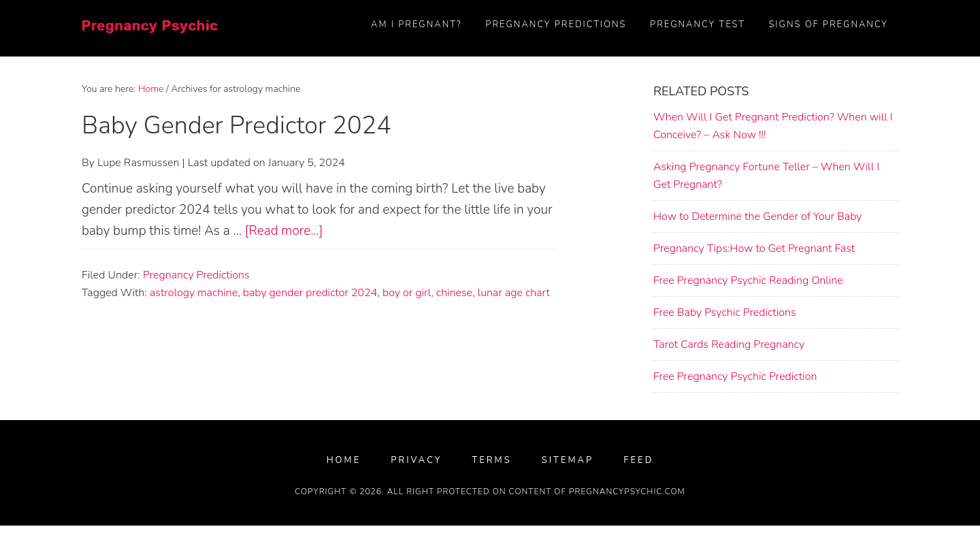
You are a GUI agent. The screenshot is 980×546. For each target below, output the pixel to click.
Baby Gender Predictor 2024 (236, 126)
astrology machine (194, 293)
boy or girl (407, 293)
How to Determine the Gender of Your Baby (757, 216)
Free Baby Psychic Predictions (725, 312)
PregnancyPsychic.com (627, 492)
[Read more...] (284, 231)
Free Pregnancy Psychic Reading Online (748, 280)
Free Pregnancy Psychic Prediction (735, 376)
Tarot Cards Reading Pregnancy (729, 344)
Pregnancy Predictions (196, 275)
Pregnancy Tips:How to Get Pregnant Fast (754, 248)
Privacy (416, 461)
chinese (454, 293)
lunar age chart (514, 293)
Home (344, 461)
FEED (638, 461)
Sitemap (568, 461)
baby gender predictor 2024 (310, 293)
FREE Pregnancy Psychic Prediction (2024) (150, 37)
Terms (491, 461)
